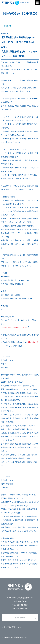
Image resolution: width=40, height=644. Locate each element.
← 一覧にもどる (6, 26)
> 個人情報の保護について (12, 627)
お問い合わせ (20, 618)
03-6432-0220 (22, 605)
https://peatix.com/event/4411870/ (14, 328)
